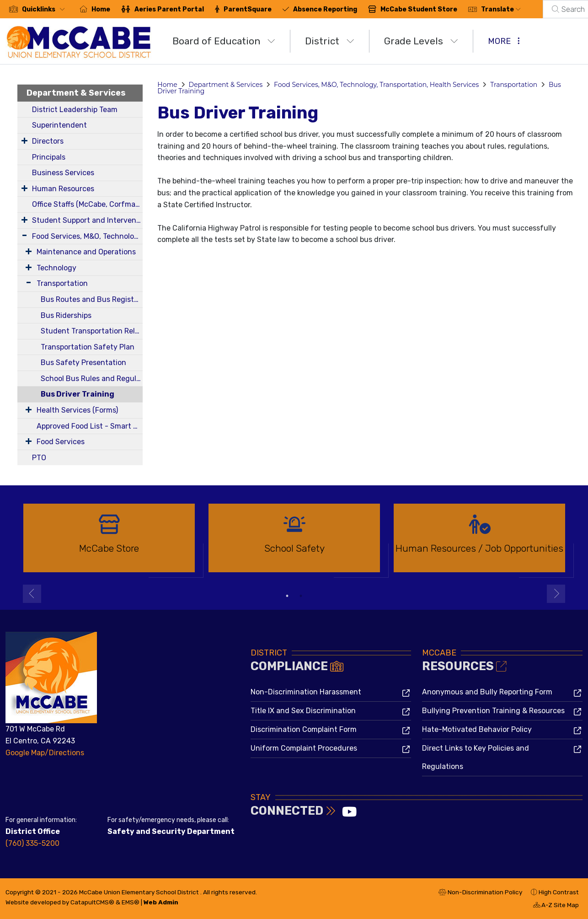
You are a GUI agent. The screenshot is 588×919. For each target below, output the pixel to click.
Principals (49, 157)
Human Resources (63, 189)
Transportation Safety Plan (88, 347)
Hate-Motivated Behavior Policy (477, 729)
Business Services (63, 173)
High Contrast (559, 892)
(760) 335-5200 (32, 843)
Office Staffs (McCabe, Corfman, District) (87, 204)
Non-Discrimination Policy (480, 893)
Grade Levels (421, 41)
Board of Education (224, 41)
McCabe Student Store (419, 9)
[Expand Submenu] (24, 140)
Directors (48, 141)
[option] (109, 542)
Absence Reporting (325, 9)
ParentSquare (248, 9)
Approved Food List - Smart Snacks (90, 426)
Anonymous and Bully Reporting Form (487, 692)
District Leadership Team (75, 110)
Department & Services (76, 93)
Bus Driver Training (78, 394)
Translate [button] (501, 9)
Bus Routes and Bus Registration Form (92, 299)
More (504, 41)
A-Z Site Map (556, 906)
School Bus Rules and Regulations (92, 379)
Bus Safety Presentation (83, 363)
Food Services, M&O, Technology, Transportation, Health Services (87, 236)
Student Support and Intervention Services (87, 220)
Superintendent (59, 125)
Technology (56, 268)
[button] (45, 9)
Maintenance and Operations (86, 252)
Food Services (61, 442)
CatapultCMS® (92, 902)
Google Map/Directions (45, 753)
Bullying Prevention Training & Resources (493, 711)
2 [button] (301, 596)
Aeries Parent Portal (169, 9)
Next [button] (556, 594)
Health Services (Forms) (77, 410)
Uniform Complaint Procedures (304, 748)
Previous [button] (32, 594)
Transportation (62, 283)
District (330, 41)
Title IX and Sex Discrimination (303, 711)
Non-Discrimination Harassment (306, 692)
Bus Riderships (66, 315)
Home (101, 9)
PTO (39, 458)
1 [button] (287, 596)
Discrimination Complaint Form (304, 729)
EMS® (131, 902)
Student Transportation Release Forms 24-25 (92, 331)
